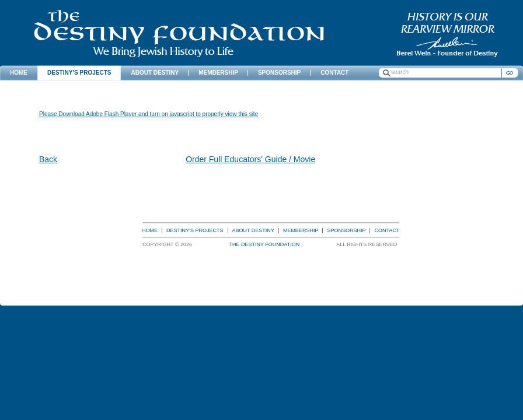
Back (48, 159)
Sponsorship (346, 230)
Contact (387, 230)
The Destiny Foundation (179, 34)
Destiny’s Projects (195, 230)
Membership (301, 230)
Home (150, 230)
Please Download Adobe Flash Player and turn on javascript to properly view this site (149, 114)
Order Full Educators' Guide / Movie (250, 159)
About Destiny (253, 230)
